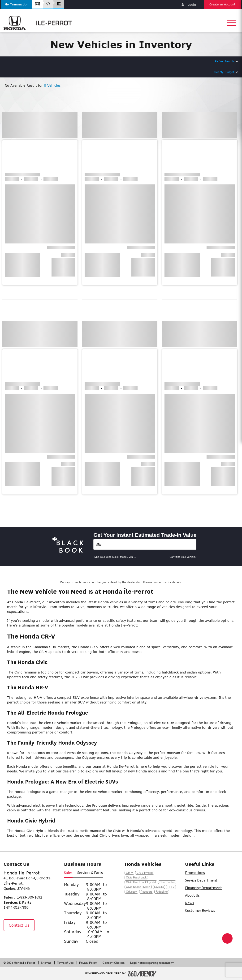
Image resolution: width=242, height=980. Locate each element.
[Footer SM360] (142, 974)
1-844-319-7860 (16, 908)
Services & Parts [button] (90, 873)
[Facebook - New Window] (9, 941)
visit (51, 771)
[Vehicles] (145, 544)
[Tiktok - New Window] (32, 941)
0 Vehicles (52, 85)
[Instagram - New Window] (21, 941)
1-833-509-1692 (30, 897)
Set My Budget (224, 72)
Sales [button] (68, 873)
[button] (17, 4)
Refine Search (225, 61)
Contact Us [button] (19, 925)
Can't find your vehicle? (183, 557)
